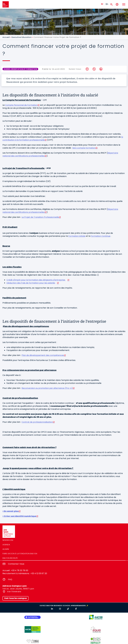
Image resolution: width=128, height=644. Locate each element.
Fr (102, 4)
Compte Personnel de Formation (21, 105)
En (107, 4)
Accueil (6, 37)
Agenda (6, 545)
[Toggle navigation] (124, 4)
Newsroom (8, 540)
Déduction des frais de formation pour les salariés (31, 283)
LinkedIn (101, 69)
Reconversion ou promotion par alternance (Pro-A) (47, 388)
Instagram (87, 69)
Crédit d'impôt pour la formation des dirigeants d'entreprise (36, 280)
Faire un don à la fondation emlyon (20, 554)
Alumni (6, 549)
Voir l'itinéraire (14, 592)
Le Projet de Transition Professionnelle (40, 217)
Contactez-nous (16, 564)
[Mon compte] (117, 4)
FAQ (10, 579)
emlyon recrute (10, 558)
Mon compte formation (84, 148)
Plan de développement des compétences (43, 355)
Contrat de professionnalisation (37, 422)
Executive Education (22, 37)
